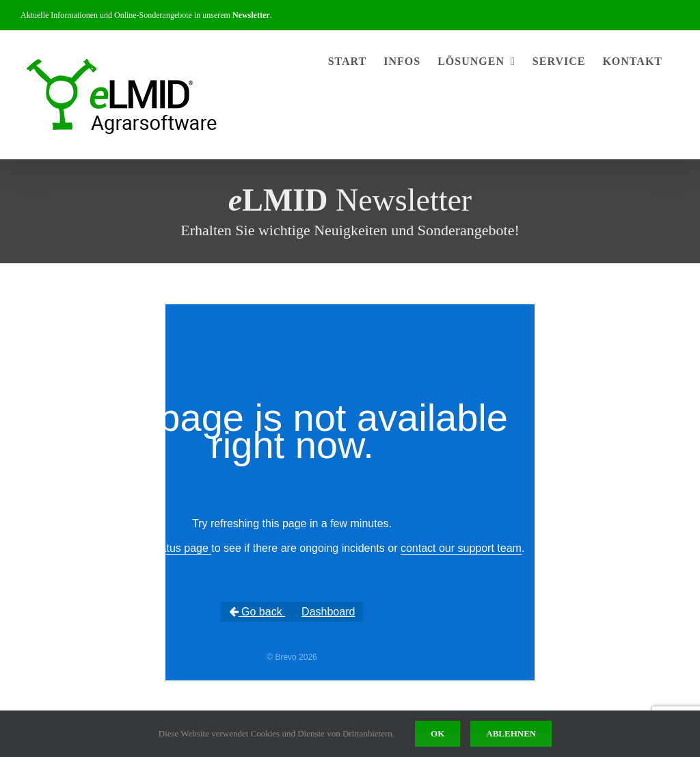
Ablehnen (511, 733)
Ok (437, 733)
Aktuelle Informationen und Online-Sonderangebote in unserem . (146, 15)
